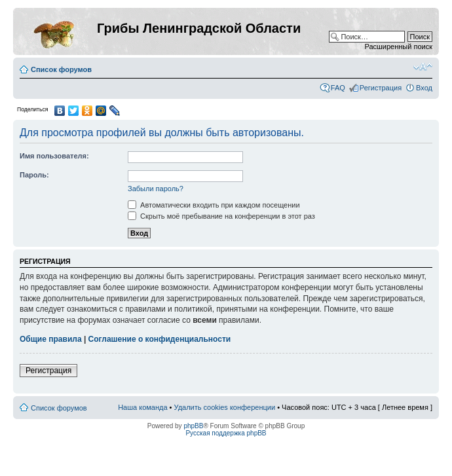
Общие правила (51, 339)
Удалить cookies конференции (225, 407)
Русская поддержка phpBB (226, 433)
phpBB (193, 426)
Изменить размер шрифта (423, 67)
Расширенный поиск (398, 46)
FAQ (338, 88)
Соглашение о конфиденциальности (160, 339)
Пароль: (34, 175)
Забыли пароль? (156, 189)
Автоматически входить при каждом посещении (214, 205)
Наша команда (142, 407)
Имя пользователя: (54, 156)
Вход (424, 88)
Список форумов (61, 69)
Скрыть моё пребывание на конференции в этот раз (221, 216)
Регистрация (381, 88)
